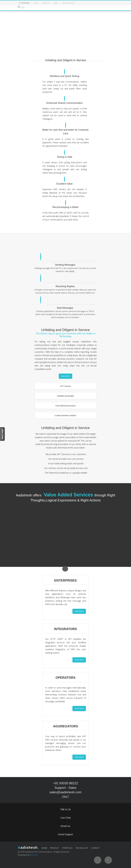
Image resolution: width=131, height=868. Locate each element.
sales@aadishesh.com (66, 792)
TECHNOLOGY (82, 848)
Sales (72, 788)
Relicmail (34, 855)
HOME (44, 848)
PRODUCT (55, 848)
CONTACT (95, 848)
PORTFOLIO (67, 848)
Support (60, 788)
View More (65, 376)
